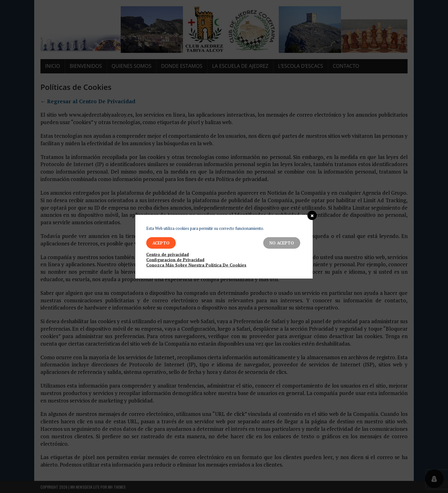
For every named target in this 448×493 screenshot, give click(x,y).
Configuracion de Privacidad (175, 260)
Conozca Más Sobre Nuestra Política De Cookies (196, 265)
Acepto (161, 243)
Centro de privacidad (168, 254)
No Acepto (282, 243)
